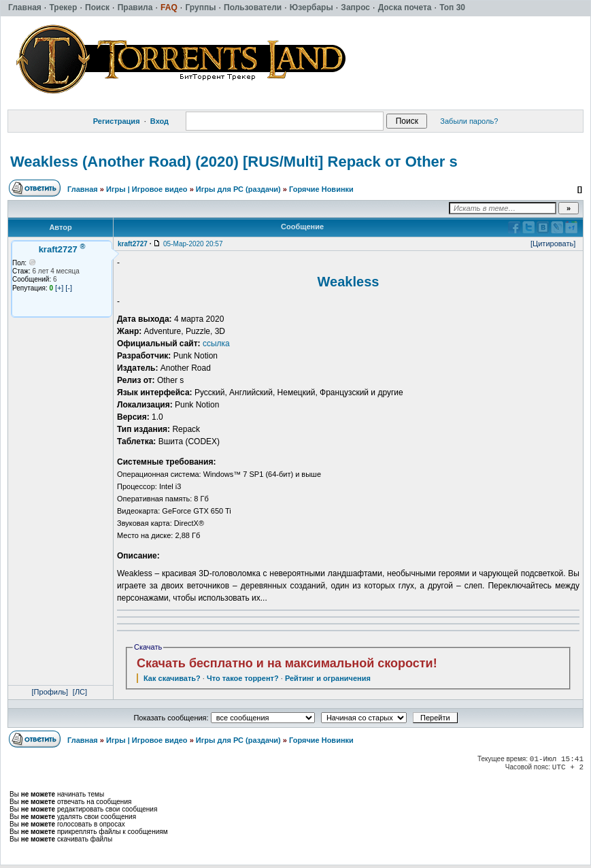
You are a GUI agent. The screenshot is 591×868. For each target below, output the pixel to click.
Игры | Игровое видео (147, 189)
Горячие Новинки (321, 189)
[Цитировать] (553, 244)
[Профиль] (50, 692)
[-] (69, 288)
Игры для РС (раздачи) (238, 189)
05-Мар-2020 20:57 (193, 244)
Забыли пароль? (469, 121)
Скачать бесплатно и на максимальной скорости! (287, 663)
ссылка (216, 344)
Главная (83, 189)
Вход (159, 121)
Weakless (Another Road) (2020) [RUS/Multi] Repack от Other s (234, 162)
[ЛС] (80, 692)
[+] (60, 288)
